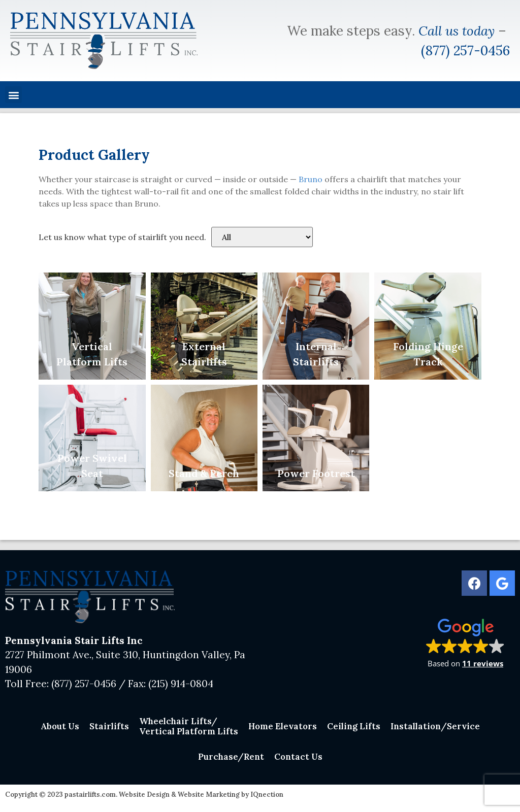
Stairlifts (109, 726)
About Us (60, 726)
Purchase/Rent (231, 757)
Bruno (311, 179)
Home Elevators (283, 726)
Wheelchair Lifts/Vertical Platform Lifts (189, 726)
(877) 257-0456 (465, 50)
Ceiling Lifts (354, 726)
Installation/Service (435, 726)
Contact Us (298, 757)
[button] (13, 95)
